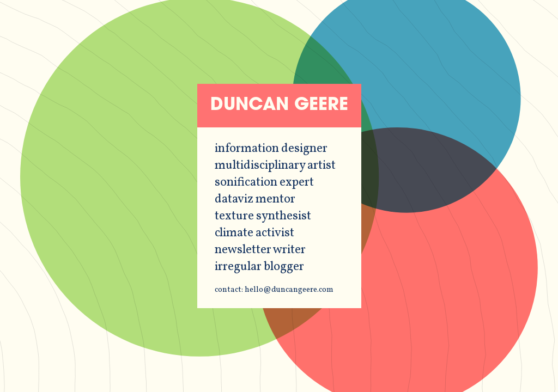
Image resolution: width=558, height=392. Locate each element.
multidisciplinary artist (275, 166)
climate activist (254, 233)
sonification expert (264, 183)
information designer (271, 149)
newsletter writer (260, 250)
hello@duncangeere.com (289, 290)
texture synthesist (263, 216)
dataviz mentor (255, 200)
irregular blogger (259, 267)
